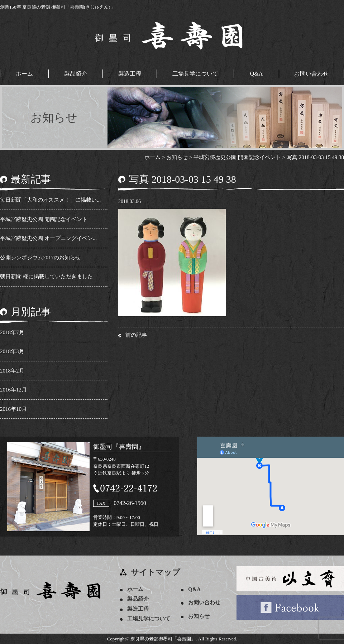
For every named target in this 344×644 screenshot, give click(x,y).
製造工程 (130, 74)
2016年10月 (13, 409)
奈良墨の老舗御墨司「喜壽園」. (164, 639)
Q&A (257, 74)
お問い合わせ (311, 74)
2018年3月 (12, 351)
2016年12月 (13, 390)
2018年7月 (12, 332)
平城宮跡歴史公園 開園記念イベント (44, 219)
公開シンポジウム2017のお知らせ (40, 258)
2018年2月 (12, 371)
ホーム (24, 74)
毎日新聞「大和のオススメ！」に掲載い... (50, 200)
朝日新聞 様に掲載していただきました (46, 277)
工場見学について (195, 74)
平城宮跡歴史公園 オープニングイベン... (48, 238)
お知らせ (199, 616)
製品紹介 (76, 74)
